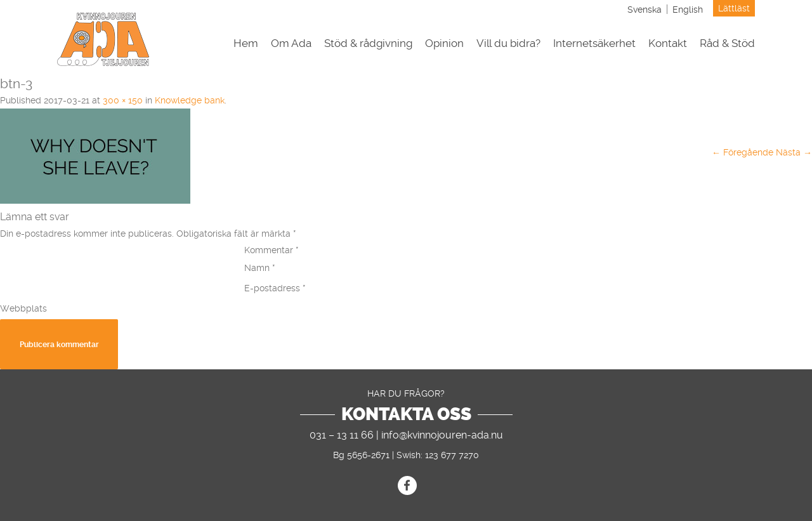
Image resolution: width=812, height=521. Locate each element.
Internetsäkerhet (594, 43)
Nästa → (794, 152)
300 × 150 (123, 100)
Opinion (444, 43)
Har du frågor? (406, 393)
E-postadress (275, 288)
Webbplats (23, 308)
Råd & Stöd (727, 43)
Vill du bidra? (508, 43)
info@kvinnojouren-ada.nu (442, 435)
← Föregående (743, 152)
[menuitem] (645, 9)
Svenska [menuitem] (645, 10)
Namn (260, 268)
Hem (246, 43)
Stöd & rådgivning (368, 43)
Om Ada (291, 43)
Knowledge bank (190, 100)
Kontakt (668, 43)
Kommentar (272, 250)
